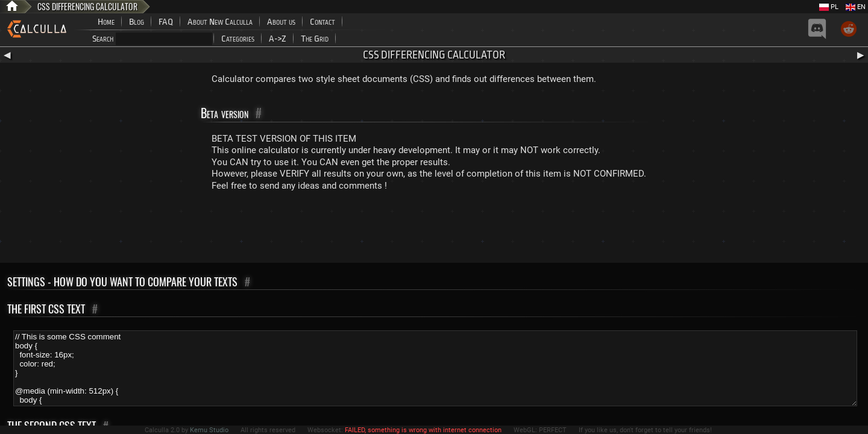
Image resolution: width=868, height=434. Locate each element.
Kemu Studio (209, 430)
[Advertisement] (434, 230)
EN (856, 7)
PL (829, 7)
